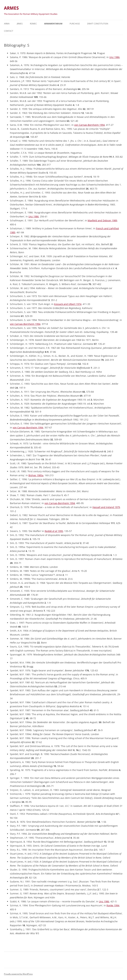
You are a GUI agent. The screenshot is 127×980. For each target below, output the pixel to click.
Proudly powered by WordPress (18, 974)
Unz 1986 (114, 57)
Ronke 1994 (113, 905)
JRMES (20, 24)
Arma (7, 24)
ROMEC (33, 24)
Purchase (75, 24)
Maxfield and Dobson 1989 (102, 220)
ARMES (11, 8)
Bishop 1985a (36, 475)
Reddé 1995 (54, 531)
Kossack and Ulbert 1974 (68, 304)
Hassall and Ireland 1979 (106, 507)
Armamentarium (53, 24)
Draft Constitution (98, 24)
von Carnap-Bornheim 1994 (89, 125)
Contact (9, 31)
